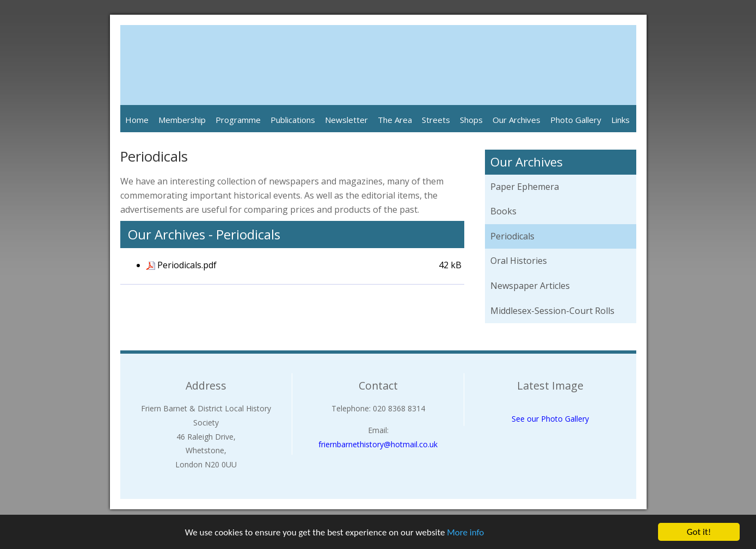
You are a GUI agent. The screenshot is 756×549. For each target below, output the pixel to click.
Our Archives (517, 120)
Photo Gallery (576, 120)
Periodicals (512, 236)
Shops (471, 120)
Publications (293, 120)
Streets (436, 120)
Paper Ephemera (525, 187)
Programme (238, 120)
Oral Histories (519, 261)
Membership (182, 120)
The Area (395, 120)
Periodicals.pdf (187, 265)
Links (620, 120)
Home (137, 120)
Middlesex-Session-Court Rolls (552, 311)
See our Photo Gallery (550, 419)
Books (503, 211)
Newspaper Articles (530, 286)
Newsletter (346, 120)
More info (465, 533)
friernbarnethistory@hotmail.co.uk (378, 444)
